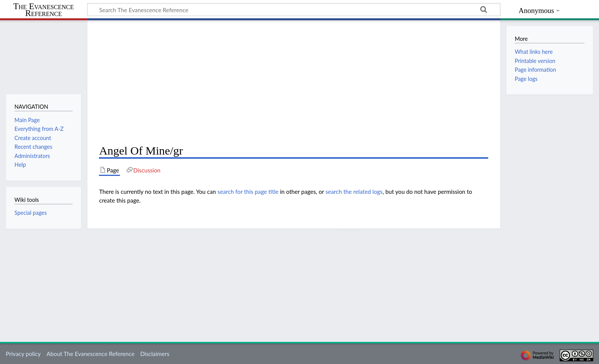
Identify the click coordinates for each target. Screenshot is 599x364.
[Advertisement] (294, 82)
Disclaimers (155, 354)
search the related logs (354, 192)
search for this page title (248, 192)
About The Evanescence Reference (91, 354)
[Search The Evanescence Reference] (294, 10)
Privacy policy (23, 354)
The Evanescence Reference (44, 10)
